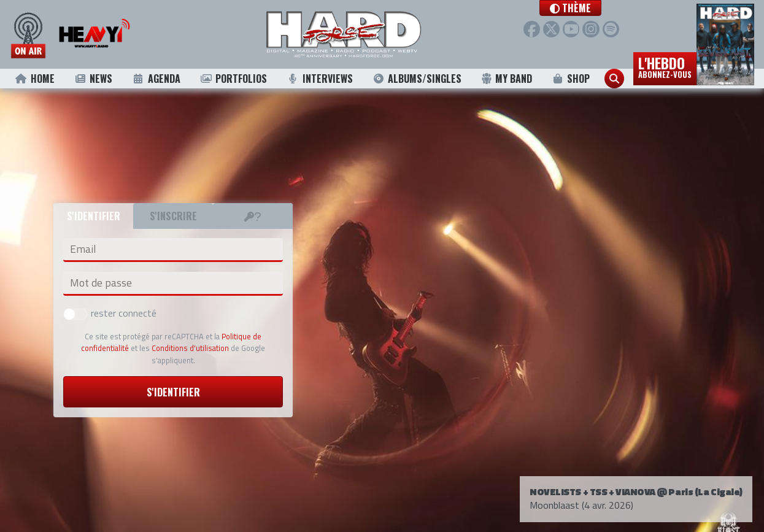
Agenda (156, 79)
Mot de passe (101, 283)
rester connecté (110, 313)
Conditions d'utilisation (190, 348)
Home (35, 79)
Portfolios (233, 79)
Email (83, 249)
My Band (507, 79)
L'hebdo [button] (665, 66)
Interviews (320, 79)
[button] (584, 8)
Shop (570, 79)
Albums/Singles (417, 79)
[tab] (253, 216)
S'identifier (173, 392)
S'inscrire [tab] (173, 216)
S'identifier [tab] (94, 216)
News (93, 79)
